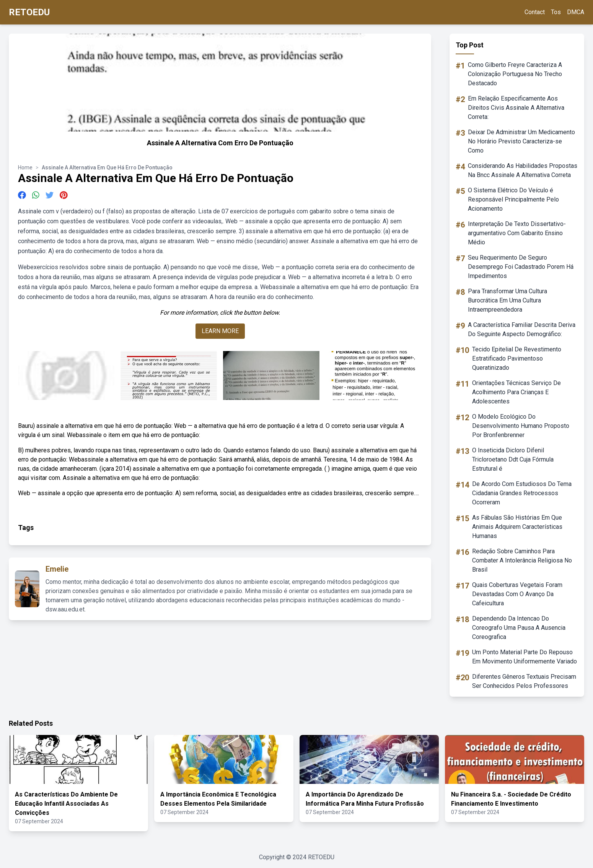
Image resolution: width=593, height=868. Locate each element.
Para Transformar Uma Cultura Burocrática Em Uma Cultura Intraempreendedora (507, 300)
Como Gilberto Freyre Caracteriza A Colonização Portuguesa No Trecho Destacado (515, 74)
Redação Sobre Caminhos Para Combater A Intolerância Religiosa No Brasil (522, 560)
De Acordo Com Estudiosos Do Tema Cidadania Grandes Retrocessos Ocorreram (522, 493)
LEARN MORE (220, 331)
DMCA (576, 12)
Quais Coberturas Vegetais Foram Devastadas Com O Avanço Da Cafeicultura (517, 594)
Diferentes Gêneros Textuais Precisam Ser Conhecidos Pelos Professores (524, 681)
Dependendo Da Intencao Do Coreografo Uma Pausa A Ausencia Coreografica (519, 628)
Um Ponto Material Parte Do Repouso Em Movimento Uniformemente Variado (525, 657)
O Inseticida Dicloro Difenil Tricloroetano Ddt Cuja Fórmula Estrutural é (513, 459)
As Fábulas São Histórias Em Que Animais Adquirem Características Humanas (517, 527)
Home (25, 167)
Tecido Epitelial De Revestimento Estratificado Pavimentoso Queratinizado (517, 358)
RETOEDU (29, 12)
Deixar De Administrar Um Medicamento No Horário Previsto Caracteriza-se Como (521, 141)
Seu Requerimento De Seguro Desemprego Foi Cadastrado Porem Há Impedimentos (521, 267)
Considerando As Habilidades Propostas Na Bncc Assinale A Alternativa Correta (523, 170)
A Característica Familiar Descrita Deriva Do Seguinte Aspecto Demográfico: (522, 329)
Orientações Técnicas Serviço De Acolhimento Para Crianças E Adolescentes (516, 392)
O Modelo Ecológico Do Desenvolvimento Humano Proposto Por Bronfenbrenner (521, 426)
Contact (535, 12)
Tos (556, 12)
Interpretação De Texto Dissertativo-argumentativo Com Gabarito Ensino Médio (517, 233)
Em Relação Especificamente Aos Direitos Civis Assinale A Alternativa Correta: (516, 108)
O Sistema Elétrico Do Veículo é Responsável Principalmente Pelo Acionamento (513, 199)
